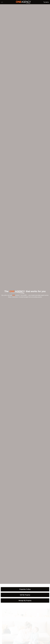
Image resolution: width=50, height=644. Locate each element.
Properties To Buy (25, 589)
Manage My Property (25, 601)
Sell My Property (25, 595)
